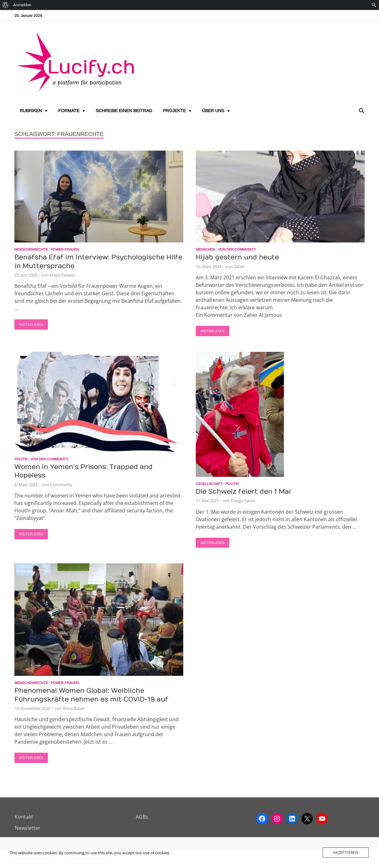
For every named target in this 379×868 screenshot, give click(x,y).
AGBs (142, 817)
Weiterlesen (29, 323)
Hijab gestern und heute (237, 257)
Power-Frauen (65, 249)
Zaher (239, 267)
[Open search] (361, 111)
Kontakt (24, 817)
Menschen (205, 249)
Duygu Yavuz (243, 501)
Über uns (213, 111)
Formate (69, 111)
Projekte (174, 111)
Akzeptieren (346, 852)
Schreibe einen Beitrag (124, 111)
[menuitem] (5, 5)
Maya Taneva (62, 275)
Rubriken (31, 111)
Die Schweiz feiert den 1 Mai (243, 492)
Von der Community (237, 249)
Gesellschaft (209, 484)
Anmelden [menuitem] (22, 5)
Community (61, 485)
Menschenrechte (31, 249)
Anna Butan (74, 708)
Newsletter (28, 828)
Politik (21, 459)
